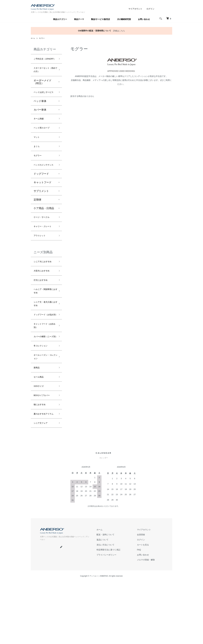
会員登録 (141, 599)
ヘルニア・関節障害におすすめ (44, 328)
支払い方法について (105, 608)
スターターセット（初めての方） (44, 76)
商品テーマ (79, 19)
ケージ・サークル (44, 240)
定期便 (37, 222)
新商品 (37, 422)
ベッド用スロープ (44, 141)
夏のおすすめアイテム (44, 475)
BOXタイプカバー (44, 453)
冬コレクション (43, 398)
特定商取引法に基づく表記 (108, 613)
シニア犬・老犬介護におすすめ (44, 342)
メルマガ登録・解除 (146, 622)
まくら (37, 162)
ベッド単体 (40, 113)
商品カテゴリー (60, 19)
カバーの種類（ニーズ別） (44, 385)
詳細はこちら (119, 31)
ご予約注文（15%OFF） (41, 61)
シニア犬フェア (43, 487)
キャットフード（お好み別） (43, 371)
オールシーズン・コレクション (44, 410)
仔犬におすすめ (43, 315)
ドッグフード (41, 196)
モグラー (43, 38)
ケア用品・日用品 (44, 230)
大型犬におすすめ (44, 305)
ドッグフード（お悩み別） (44, 357)
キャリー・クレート (44, 252)
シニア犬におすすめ (44, 293)
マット (37, 152)
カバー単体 (40, 122)
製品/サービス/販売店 (101, 19)
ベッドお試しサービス (44, 102)
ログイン (150, 9)
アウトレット (41, 264)
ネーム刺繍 (40, 131)
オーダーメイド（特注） (43, 89)
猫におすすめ (41, 463)
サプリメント (41, 213)
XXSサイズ (40, 443)
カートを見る (143, 608)
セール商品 (40, 432)
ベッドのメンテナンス (44, 184)
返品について (102, 604)
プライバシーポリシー (106, 618)
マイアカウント (135, 9)
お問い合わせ (144, 19)
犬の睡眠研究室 (124, 19)
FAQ (139, 613)
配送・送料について (105, 599)
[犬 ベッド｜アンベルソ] (168, 19)
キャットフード (43, 204)
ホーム (33, 38)
